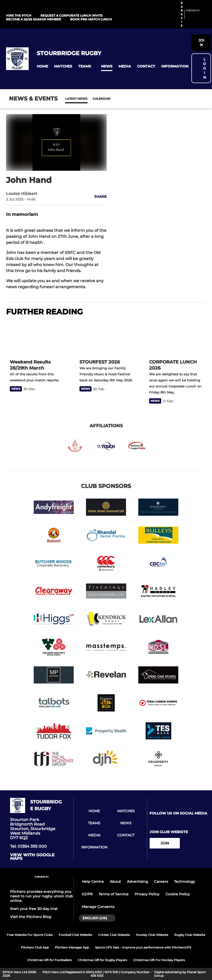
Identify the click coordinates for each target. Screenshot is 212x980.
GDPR (87, 894)
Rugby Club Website (190, 935)
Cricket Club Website (114, 935)
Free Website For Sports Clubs (30, 935)
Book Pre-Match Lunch (91, 19)
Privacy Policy (147, 894)
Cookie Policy (178, 894)
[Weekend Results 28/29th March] (36, 338)
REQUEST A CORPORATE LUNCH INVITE (72, 15)
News (70, 99)
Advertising (138, 881)
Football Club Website (75, 935)
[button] (42, 66)
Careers (161, 881)
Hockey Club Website (152, 935)
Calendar (89, 99)
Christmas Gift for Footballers (49, 960)
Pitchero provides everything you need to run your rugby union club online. (41, 896)
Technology (185, 881)
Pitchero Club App (35, 947)
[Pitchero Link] (196, 16)
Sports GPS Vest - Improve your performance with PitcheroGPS (143, 947)
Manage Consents (98, 907)
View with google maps (32, 857)
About (115, 881)
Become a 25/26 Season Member (34, 19)
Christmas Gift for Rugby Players (102, 960)
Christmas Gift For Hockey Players (159, 960)
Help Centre (93, 881)
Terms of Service (114, 894)
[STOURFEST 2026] (106, 338)
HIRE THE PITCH (19, 15)
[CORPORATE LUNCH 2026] (176, 338)
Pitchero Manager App (72, 947)
